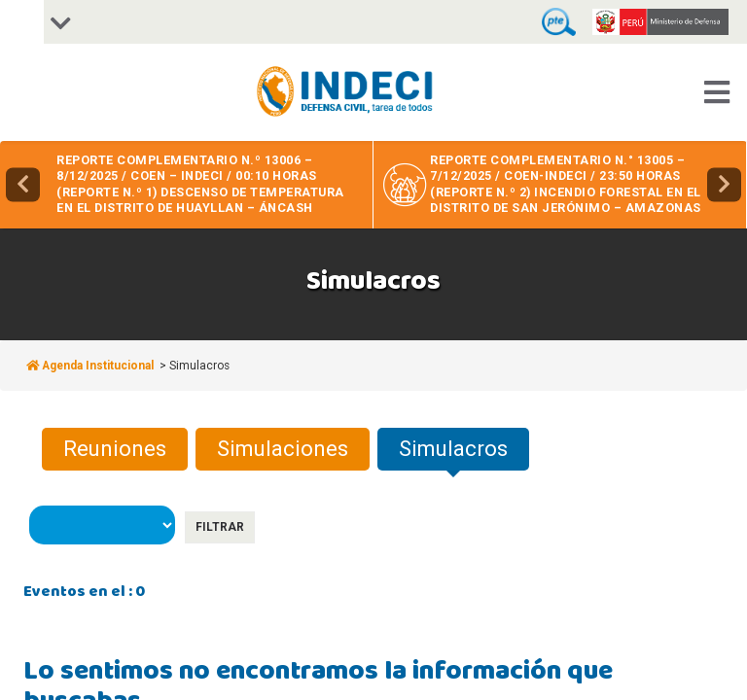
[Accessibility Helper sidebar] (22, 22)
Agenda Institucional (91, 366)
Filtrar (220, 527)
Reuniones (115, 449)
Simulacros (453, 449)
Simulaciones (283, 449)
